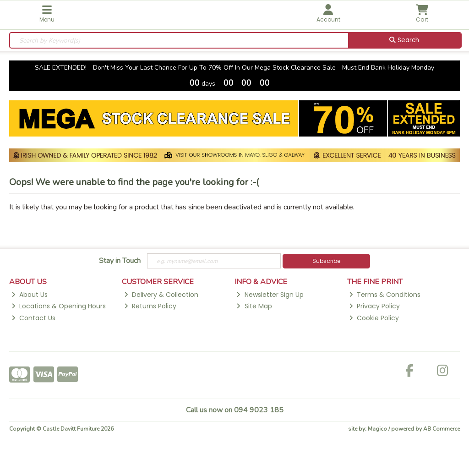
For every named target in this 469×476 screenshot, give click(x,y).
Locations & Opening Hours (59, 306)
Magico (377, 429)
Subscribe (326, 261)
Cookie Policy (374, 318)
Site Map (254, 306)
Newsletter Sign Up (270, 295)
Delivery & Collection (161, 295)
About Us (30, 295)
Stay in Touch (120, 261)
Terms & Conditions (385, 295)
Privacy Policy (374, 306)
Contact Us (33, 318)
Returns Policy (150, 306)
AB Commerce (442, 429)
